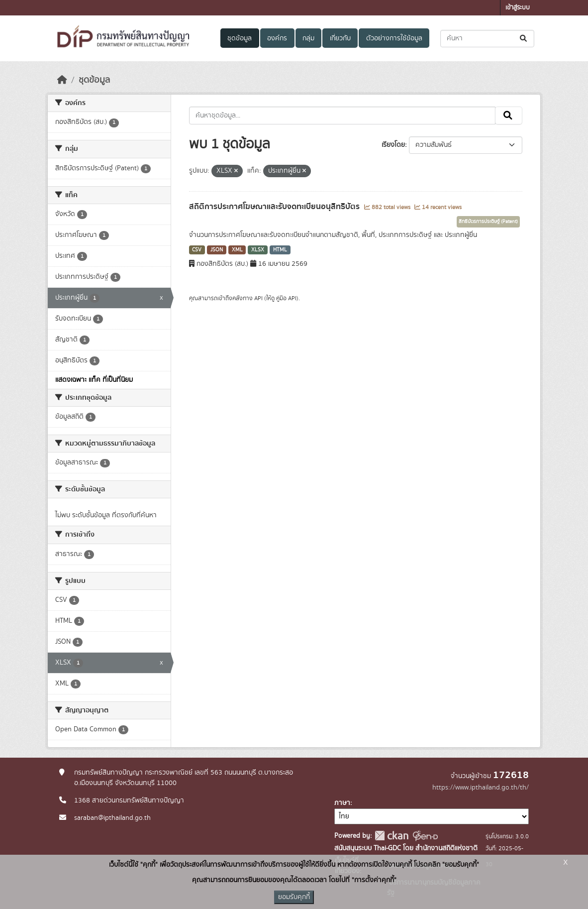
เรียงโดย (393, 145)
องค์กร (277, 38)
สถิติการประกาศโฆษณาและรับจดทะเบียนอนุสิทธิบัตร (275, 207)
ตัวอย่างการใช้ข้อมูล (394, 38)
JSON (217, 250)
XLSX (258, 250)
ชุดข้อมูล (240, 38)
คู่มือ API (286, 298)
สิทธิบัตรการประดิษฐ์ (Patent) (488, 222)
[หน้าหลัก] (62, 80)
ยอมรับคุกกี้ (294, 897)
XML (237, 250)
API (258, 298)
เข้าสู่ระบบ (518, 8)
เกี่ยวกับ (340, 38)
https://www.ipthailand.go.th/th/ (481, 788)
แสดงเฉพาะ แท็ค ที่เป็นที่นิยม (94, 380)
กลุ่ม (308, 38)
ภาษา (342, 803)
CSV (197, 250)
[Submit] (524, 39)
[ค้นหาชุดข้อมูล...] (487, 39)
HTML (280, 250)
